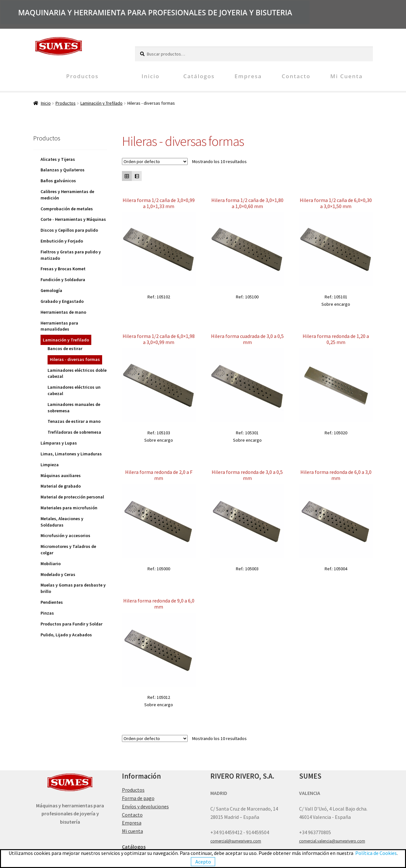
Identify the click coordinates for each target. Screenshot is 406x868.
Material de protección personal (72, 497)
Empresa (248, 76)
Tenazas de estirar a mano (74, 421)
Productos (82, 76)
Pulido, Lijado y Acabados (66, 635)
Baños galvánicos (58, 181)
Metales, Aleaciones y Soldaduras (62, 522)
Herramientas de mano (63, 312)
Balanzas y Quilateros (63, 170)
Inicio (151, 76)
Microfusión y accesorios (65, 535)
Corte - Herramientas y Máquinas (73, 219)
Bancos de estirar (65, 348)
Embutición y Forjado (62, 241)
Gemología (51, 290)
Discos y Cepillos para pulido (69, 230)
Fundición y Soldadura (63, 280)
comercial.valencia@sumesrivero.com (332, 841)
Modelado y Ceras (58, 574)
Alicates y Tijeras (58, 159)
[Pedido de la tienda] (155, 161)
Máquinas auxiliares (61, 475)
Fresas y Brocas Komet (63, 269)
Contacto (296, 76)
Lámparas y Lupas (59, 443)
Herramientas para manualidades (59, 326)
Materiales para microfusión (69, 508)
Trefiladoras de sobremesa (74, 432)
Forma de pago (138, 798)
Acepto (203, 862)
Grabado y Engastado (62, 301)
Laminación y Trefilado (101, 103)
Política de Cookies (376, 853)
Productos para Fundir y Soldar (71, 624)
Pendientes (52, 602)
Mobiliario (51, 564)
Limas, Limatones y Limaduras (71, 454)
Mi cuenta (347, 76)
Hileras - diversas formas (75, 359)
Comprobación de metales (67, 209)
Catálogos (199, 76)
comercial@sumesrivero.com (236, 841)
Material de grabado (61, 486)
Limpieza (50, 465)
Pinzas (47, 613)
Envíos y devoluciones (145, 806)
